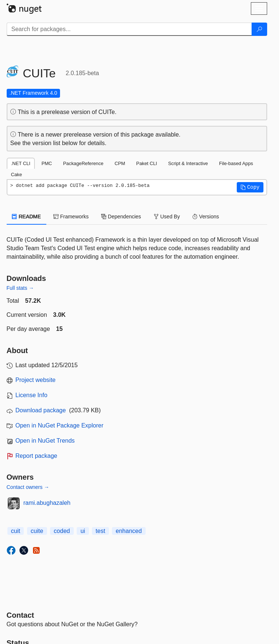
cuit (16, 531)
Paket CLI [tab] (147, 163)
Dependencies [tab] (121, 217)
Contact (20, 615)
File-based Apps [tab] (236, 163)
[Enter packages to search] (129, 29)
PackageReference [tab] (83, 163)
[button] (250, 187)
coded (62, 531)
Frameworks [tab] (71, 217)
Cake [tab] (17, 175)
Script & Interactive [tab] (188, 163)
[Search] (259, 29)
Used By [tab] (167, 217)
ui (83, 531)
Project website (36, 380)
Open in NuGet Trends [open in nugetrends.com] (45, 441)
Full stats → (20, 288)
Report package (36, 456)
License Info (31, 395)
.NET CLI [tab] (21, 163)
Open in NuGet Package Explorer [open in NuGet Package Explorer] (59, 425)
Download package (41, 410)
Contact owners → (28, 487)
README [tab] (27, 217)
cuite (37, 531)
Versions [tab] (206, 217)
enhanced (129, 531)
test (100, 531)
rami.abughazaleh (47, 503)
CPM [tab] (120, 163)
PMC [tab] (47, 163)
